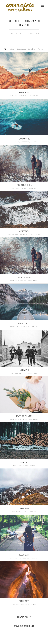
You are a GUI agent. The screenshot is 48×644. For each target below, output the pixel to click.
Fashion (12, 49)
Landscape (22, 49)
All (5, 49)
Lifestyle (32, 49)
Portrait (41, 49)
